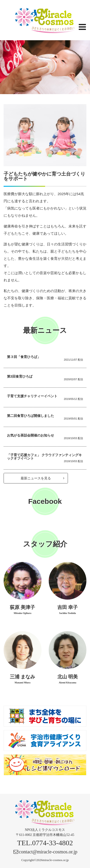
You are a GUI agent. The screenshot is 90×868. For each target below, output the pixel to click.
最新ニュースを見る (42, 478)
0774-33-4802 (53, 843)
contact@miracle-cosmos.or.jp (48, 852)
